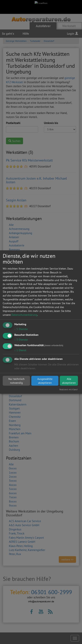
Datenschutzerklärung (24, 315)
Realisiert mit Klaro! (69, 389)
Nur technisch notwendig (16, 381)
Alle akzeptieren (69, 381)
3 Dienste (21, 340)
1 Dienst (20, 350)
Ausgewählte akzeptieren (45, 381)
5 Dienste (21, 329)
